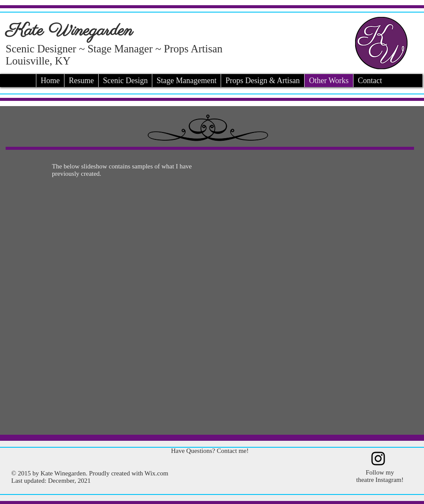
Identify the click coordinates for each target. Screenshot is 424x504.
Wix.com (156, 473)
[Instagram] (378, 459)
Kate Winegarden (69, 31)
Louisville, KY (38, 61)
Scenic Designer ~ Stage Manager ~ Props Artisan (114, 49)
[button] (209, 306)
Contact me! (233, 451)
